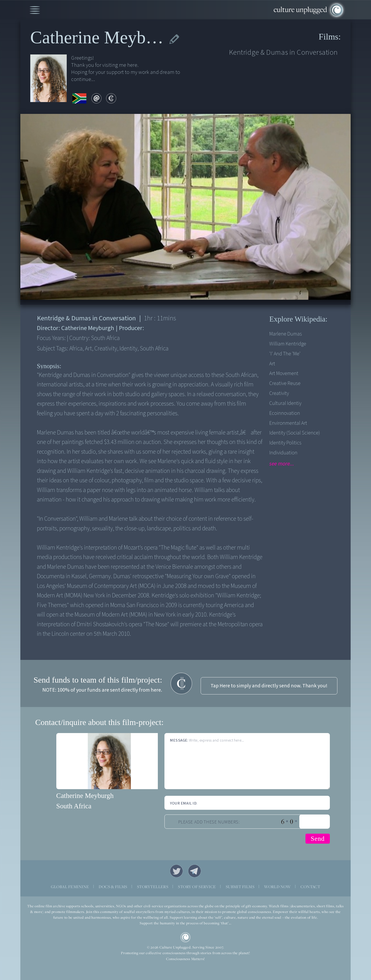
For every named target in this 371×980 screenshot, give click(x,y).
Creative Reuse (285, 383)
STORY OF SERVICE (197, 887)
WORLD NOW (277, 887)
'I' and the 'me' (285, 354)
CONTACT (310, 887)
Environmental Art (288, 423)
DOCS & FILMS (113, 887)
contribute (111, 98)
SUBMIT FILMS (240, 887)
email (97, 98)
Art (272, 364)
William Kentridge (288, 344)
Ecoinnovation (285, 413)
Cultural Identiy (285, 403)
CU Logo (185, 937)
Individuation (283, 453)
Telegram (195, 871)
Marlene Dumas (286, 334)
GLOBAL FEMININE (70, 887)
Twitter (176, 871)
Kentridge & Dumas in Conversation (283, 52)
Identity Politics (285, 443)
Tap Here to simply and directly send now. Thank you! (269, 686)
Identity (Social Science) (295, 433)
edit (174, 39)
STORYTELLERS (153, 887)
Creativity (279, 393)
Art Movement (284, 374)
